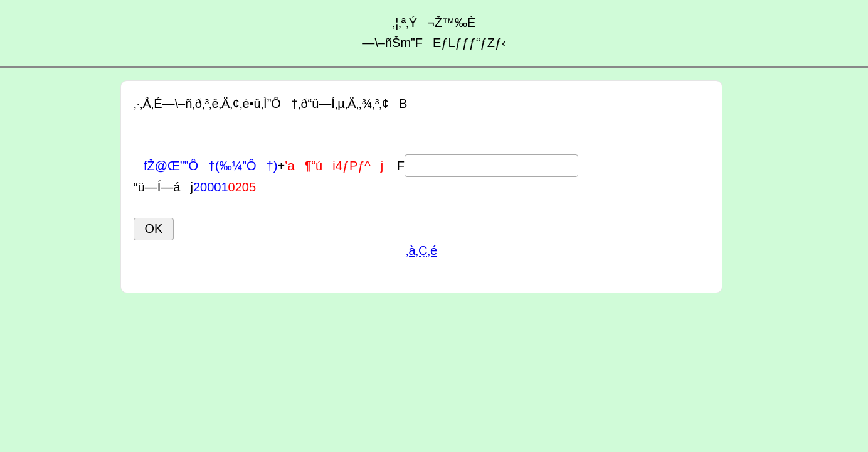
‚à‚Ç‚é (421, 250)
